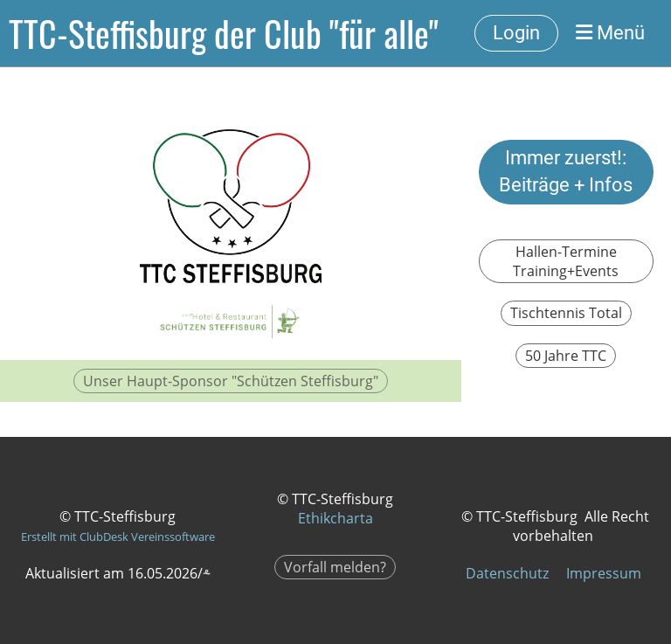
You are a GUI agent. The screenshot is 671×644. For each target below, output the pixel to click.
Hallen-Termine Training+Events (566, 261)
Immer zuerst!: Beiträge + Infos (566, 171)
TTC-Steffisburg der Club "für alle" (224, 33)
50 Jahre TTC (566, 356)
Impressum (604, 573)
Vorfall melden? (335, 567)
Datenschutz (507, 573)
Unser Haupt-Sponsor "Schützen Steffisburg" (231, 381)
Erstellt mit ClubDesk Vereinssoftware (118, 537)
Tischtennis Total (566, 313)
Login (516, 33)
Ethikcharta (335, 518)
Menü (610, 33)
